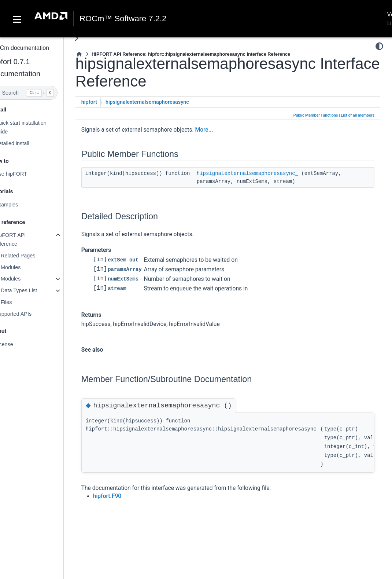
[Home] (94, 54)
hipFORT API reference (25, 239)
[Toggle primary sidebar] (91, 38)
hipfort (104, 102)
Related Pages (33, 256)
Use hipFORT (26, 174)
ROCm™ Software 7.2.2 (123, 19)
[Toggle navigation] (17, 19)
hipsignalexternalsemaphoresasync (162, 102)
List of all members (358, 115)
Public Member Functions (316, 115)
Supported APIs (28, 314)
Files (21, 302)
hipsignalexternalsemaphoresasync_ (262, 173)
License (19, 344)
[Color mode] (379, 46)
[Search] (39, 93)
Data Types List (34, 290)
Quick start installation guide (35, 127)
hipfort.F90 (122, 496)
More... (219, 130)
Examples (21, 205)
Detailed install (27, 143)
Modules (25, 267)
